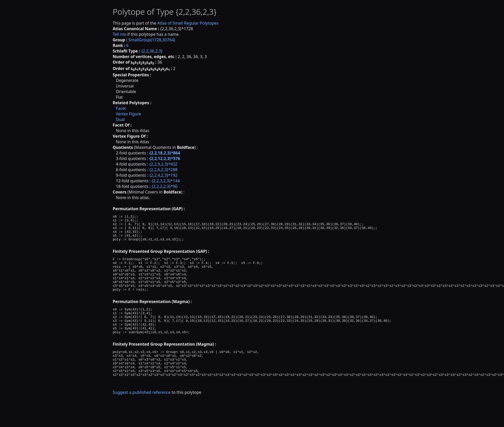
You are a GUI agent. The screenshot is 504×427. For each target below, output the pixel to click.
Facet (121, 108)
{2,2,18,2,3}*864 (165, 153)
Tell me (119, 34)
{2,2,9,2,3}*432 (163, 164)
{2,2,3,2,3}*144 (166, 181)
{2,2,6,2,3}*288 (163, 170)
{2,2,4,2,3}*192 (163, 175)
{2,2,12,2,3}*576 (165, 158)
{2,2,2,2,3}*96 (165, 186)
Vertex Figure (128, 114)
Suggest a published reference (142, 418)
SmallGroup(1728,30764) (152, 40)
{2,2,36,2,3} (152, 51)
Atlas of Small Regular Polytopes (188, 23)
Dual (120, 119)
